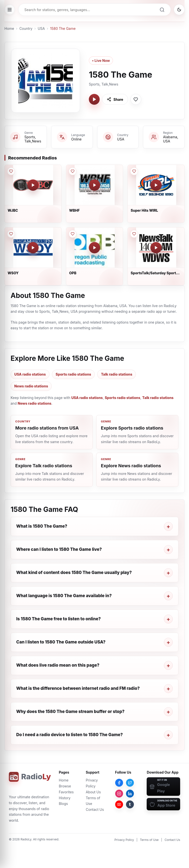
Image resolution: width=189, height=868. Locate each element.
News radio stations (31, 386)
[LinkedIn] (130, 794)
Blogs (63, 804)
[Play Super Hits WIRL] (156, 185)
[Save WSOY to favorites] (11, 234)
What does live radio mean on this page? (58, 665)
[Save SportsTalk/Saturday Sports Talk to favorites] (134, 234)
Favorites (66, 792)
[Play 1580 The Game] (94, 99)
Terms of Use (149, 840)
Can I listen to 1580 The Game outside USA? (61, 642)
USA (41, 28)
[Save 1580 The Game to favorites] (136, 99)
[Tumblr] (130, 804)
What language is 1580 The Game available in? (64, 596)
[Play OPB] (94, 248)
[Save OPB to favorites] (73, 234)
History (65, 798)
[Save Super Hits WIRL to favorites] (134, 171)
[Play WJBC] (33, 185)
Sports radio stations (73, 374)
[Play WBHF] (94, 185)
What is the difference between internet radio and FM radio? (78, 688)
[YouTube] (119, 804)
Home (9, 28)
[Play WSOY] (33, 248)
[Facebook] (119, 783)
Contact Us (95, 809)
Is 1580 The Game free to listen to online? (58, 619)
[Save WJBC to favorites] (11, 171)
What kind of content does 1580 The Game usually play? (74, 573)
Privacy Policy (124, 840)
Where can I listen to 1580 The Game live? (59, 549)
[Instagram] (119, 794)
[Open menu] (10, 10)
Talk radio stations (117, 374)
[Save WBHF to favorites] (73, 171)
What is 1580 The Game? (42, 526)
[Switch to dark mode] (179, 10)
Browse (65, 786)
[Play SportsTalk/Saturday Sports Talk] (156, 248)
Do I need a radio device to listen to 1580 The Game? (70, 735)
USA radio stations (30, 374)
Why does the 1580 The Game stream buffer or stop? (70, 712)
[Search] (162, 10)
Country (26, 28)
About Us (93, 792)
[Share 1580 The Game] (115, 99)
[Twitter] (130, 783)
